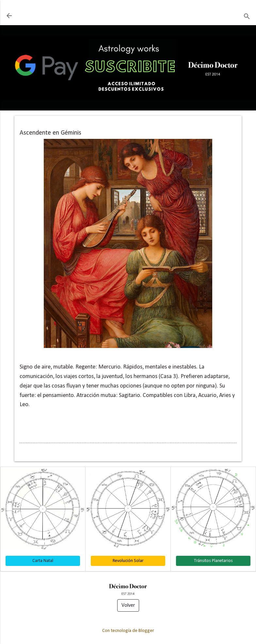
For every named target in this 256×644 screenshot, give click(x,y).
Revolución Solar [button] (128, 561)
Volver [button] (128, 605)
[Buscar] (247, 16)
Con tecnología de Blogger (128, 631)
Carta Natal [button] (43, 561)
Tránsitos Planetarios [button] (213, 561)
